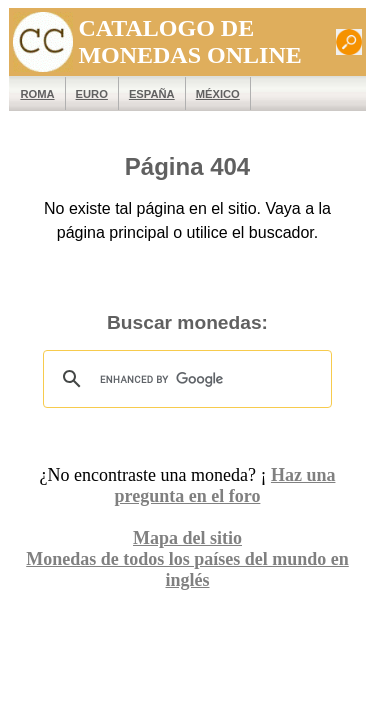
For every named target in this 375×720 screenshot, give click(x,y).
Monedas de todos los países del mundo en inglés (187, 559)
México (208, 94)
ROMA (28, 94)
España (143, 94)
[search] (184, 379)
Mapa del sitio (187, 538)
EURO (82, 94)
